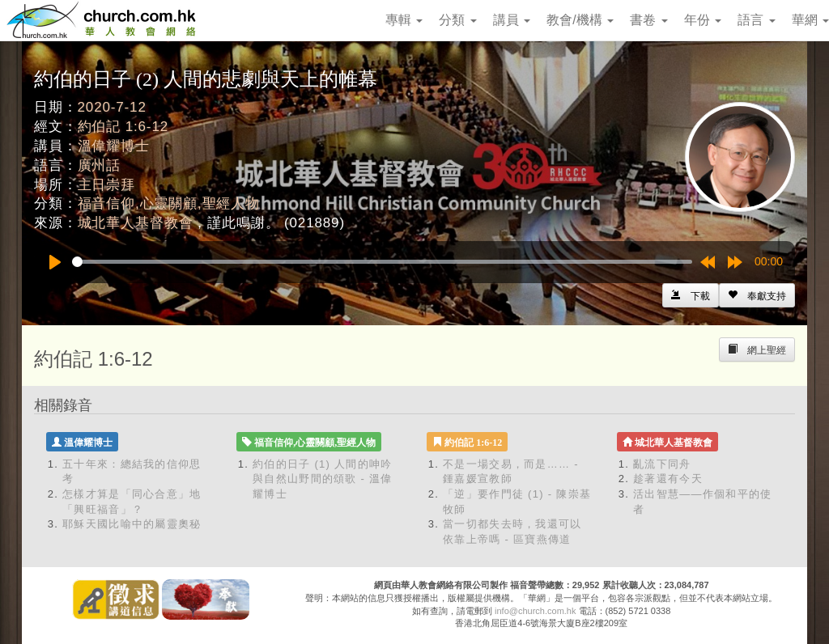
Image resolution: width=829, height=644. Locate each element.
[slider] (382, 262)
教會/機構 (580, 20)
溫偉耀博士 (114, 146)
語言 (756, 20)
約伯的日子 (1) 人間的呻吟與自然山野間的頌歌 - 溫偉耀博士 (323, 479)
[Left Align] (757, 295)
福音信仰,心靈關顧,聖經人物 (169, 203)
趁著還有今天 (668, 479)
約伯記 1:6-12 (123, 127)
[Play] (55, 262)
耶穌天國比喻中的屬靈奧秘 (132, 524)
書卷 (648, 20)
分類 (457, 20)
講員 (512, 20)
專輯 (404, 20)
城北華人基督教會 (136, 223)
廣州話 (100, 165)
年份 (703, 20)
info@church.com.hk (535, 611)
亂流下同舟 (662, 464)
